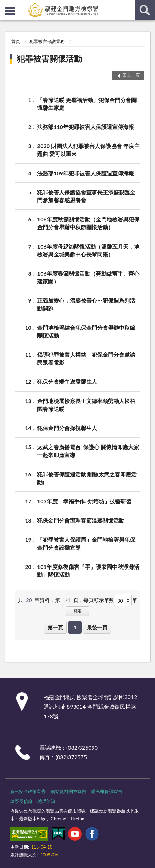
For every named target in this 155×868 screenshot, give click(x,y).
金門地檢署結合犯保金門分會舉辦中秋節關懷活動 (86, 331)
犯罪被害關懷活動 (49, 58)
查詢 (145, 10)
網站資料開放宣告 (68, 791)
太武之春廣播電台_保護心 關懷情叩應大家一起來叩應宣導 (88, 451)
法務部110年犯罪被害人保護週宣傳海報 (86, 127)
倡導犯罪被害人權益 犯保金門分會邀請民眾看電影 (86, 358)
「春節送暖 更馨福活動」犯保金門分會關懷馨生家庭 (87, 103)
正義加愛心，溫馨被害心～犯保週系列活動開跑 (86, 304)
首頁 (16, 41)
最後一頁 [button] (97, 627)
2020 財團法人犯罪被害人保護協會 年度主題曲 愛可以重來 (88, 149)
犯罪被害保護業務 (47, 41)
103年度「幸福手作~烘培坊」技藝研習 (84, 501)
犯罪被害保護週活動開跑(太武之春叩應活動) (87, 478)
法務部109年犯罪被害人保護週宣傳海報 (86, 173)
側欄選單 (10, 11)
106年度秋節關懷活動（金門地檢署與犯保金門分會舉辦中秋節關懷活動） (88, 223)
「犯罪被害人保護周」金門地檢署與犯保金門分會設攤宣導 (86, 543)
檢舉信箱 (46, 801)
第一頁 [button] (55, 627)
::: (5, 5)
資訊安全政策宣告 (28, 791)
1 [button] (75, 627)
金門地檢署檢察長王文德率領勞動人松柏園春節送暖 (86, 404)
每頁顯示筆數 (99, 600)
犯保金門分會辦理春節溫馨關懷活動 (81, 520)
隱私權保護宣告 (107, 791)
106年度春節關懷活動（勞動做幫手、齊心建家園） (88, 277)
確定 (78, 611)
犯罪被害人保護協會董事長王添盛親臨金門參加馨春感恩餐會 (86, 196)
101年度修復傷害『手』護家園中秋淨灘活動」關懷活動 (88, 570)
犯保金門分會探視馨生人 (67, 428)
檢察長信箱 (21, 801)
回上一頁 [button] (131, 75)
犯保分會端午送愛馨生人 (67, 381)
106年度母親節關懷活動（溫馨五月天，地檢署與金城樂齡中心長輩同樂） (88, 250)
